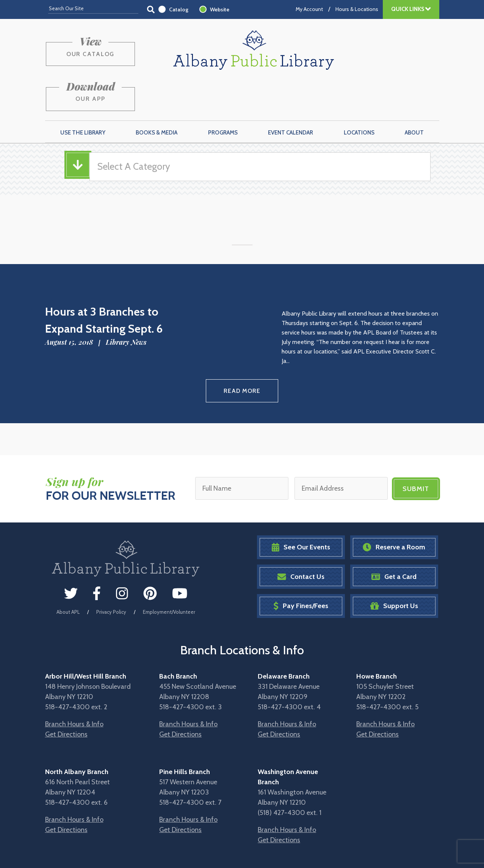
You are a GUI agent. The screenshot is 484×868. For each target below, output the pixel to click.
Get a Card (394, 537)
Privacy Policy (111, 573)
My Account (309, 9)
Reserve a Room (394, 508)
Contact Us (301, 537)
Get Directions (66, 695)
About (414, 95)
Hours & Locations (357, 9)
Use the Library (83, 95)
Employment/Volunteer (169, 573)
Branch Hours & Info (74, 685)
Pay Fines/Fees (301, 567)
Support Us (394, 567)
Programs (223, 95)
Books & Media (157, 95)
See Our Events (301, 508)
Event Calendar (291, 95)
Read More (242, 353)
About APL (68, 573)
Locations (359, 95)
